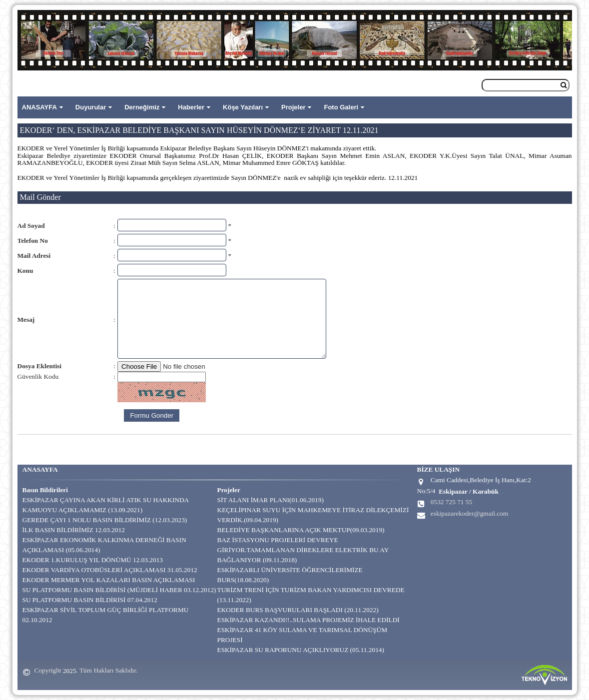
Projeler (293, 107)
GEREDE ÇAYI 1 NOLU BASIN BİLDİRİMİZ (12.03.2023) (105, 520)
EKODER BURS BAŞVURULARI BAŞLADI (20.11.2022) (298, 610)
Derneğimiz (142, 107)
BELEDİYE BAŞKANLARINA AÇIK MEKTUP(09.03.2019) (301, 530)
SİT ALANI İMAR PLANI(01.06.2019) (271, 500)
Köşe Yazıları (243, 107)
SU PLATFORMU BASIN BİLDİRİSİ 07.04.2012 (90, 600)
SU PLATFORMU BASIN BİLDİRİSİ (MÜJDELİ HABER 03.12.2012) (119, 590)
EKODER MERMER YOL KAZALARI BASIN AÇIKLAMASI (109, 580)
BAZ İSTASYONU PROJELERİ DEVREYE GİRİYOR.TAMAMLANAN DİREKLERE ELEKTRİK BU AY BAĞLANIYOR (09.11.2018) (303, 550)
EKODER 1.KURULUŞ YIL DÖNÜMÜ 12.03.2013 (93, 560)
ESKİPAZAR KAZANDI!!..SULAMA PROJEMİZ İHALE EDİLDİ (308, 620)
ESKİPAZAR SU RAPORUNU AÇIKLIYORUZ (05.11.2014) (301, 650)
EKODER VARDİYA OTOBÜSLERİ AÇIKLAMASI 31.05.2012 (110, 570)
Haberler (191, 107)
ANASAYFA (39, 107)
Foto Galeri (341, 107)
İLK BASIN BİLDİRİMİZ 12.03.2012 (74, 530)
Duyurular (91, 107)
